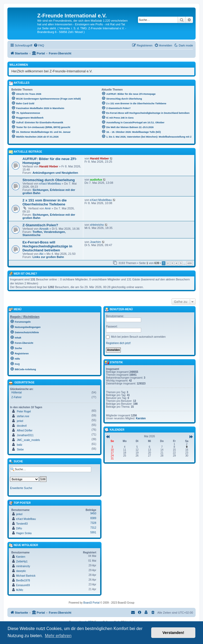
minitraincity (23, 566)
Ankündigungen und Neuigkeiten (55, 173)
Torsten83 (22, 524)
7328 (93, 523)
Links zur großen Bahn (48, 257)
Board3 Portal (91, 603)
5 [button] (181, 263)
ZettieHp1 (22, 561)
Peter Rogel (24, 412)
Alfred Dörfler (25, 431)
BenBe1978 (23, 580)
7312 (93, 528)
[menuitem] (39, 45)
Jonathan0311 (25, 435)
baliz (20, 445)
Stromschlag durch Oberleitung (49, 180)
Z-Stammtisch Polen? (40, 225)
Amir (48, 208)
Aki (41, 254)
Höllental (17, 392)
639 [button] (189, 263)
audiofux (96, 180)
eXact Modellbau (50, 184)
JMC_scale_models (28, 440)
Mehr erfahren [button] (58, 636)
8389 (93, 518)
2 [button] (168, 263)
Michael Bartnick (26, 576)
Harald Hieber (49, 166)
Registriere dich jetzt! (118, 343)
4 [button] (176, 263)
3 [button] (172, 263)
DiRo (19, 528)
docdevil (22, 426)
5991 (93, 532)
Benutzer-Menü (119, 310)
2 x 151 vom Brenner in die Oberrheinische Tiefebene (45, 202)
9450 (93, 513)
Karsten (21, 557)
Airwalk (44, 229)
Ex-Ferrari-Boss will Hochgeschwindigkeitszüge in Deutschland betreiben (47, 246)
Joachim (96, 242)
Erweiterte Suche (21, 488)
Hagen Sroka (24, 533)
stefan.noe (23, 416)
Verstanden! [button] (173, 633)
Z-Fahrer (17, 397)
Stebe (20, 450)
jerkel (20, 421)
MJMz (20, 590)
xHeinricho (97, 225)
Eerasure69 (23, 585)
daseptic (21, 571)
